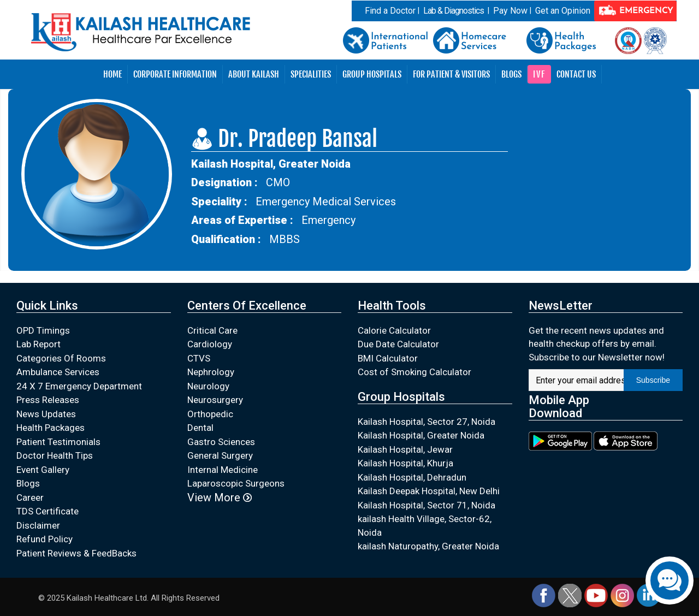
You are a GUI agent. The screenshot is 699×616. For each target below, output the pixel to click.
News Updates (46, 414)
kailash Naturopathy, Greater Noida (428, 546)
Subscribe (653, 380)
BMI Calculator (388, 358)
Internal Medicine (223, 470)
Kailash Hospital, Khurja (405, 463)
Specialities (311, 74)
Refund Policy (45, 539)
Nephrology (211, 372)
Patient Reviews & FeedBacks (76, 553)
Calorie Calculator (394, 330)
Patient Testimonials (58, 442)
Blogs (511, 74)
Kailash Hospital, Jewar (405, 449)
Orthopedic (210, 414)
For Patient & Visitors (451, 74)
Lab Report (38, 344)
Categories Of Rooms (61, 358)
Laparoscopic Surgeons (236, 483)
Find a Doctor (390, 11)
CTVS (199, 358)
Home (112, 74)
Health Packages (51, 428)
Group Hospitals (372, 74)
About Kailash (254, 74)
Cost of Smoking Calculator (414, 372)
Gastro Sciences (221, 442)
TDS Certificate (48, 511)
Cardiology (210, 344)
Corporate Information (175, 74)
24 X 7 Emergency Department (79, 386)
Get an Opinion (563, 11)
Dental (200, 428)
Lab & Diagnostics (454, 11)
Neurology (208, 386)
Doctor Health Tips (55, 455)
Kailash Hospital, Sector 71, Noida (426, 505)
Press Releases (48, 400)
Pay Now (510, 11)
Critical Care (212, 330)
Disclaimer (38, 525)
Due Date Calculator (398, 344)
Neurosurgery (215, 400)
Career (30, 497)
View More (220, 497)
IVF (539, 74)
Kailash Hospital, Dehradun (412, 477)
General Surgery (220, 455)
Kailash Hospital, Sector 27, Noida (426, 422)
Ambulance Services (58, 372)
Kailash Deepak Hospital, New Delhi (429, 491)
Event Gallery (43, 470)
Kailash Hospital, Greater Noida (421, 435)
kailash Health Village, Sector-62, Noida (425, 526)
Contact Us (576, 74)
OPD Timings (43, 330)
